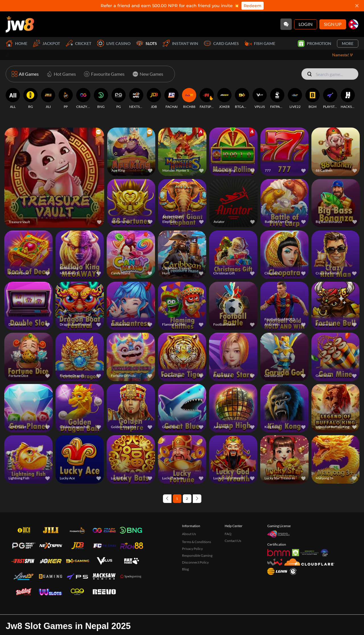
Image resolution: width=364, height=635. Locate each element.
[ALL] (13, 98)
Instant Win (180, 43)
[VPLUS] (260, 98)
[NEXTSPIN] (136, 98)
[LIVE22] (295, 98)
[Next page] (197, 499)
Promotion (315, 44)
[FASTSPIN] (207, 98)
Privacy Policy (192, 549)
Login (306, 24)
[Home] (20, 24)
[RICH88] (189, 98)
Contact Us (233, 541)
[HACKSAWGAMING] (348, 98)
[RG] (30, 98)
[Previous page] (167, 499)
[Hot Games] (60, 74)
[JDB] (154, 98)
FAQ (228, 534)
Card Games (221, 43)
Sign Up (333, 24)
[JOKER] (224, 98)
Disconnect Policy (195, 562)
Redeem (253, 6)
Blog (185, 569)
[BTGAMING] (242, 98)
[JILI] (48, 98)
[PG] (119, 98)
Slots (147, 43)
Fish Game (260, 43)
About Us (189, 534)
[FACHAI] (171, 98)
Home (16, 43)
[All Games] (25, 74)
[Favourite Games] (103, 74)
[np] (353, 24)
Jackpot (46, 43)
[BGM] (313, 98)
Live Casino (114, 43)
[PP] (66, 98)
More (348, 43)
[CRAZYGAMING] (83, 98)
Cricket (78, 43)
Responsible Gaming (197, 555)
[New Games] (147, 74)
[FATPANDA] (277, 98)
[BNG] (101, 98)
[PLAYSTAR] (330, 98)
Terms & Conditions (197, 542)
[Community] (286, 24)
